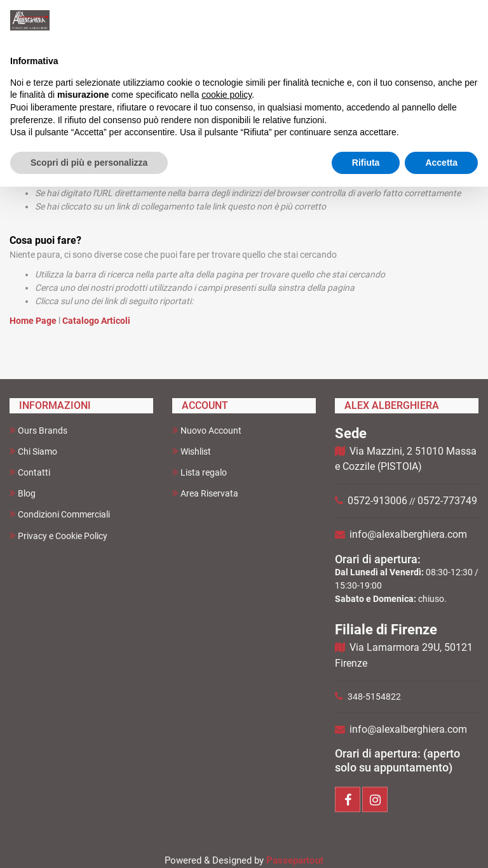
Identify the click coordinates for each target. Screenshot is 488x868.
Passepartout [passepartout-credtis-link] (295, 860)
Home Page (34, 321)
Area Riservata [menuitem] (205, 493)
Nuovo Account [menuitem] (207, 430)
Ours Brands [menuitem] (38, 430)
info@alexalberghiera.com (408, 534)
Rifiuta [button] (366, 163)
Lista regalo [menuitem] (200, 472)
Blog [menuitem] (23, 493)
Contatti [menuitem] (30, 472)
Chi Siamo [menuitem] (33, 451)
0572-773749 (447, 501)
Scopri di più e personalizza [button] (89, 163)
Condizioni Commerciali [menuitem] (60, 514)
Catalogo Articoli (96, 321)
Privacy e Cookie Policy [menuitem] (58, 536)
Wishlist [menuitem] (192, 451)
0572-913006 (377, 501)
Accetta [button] (441, 163)
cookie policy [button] (227, 95)
